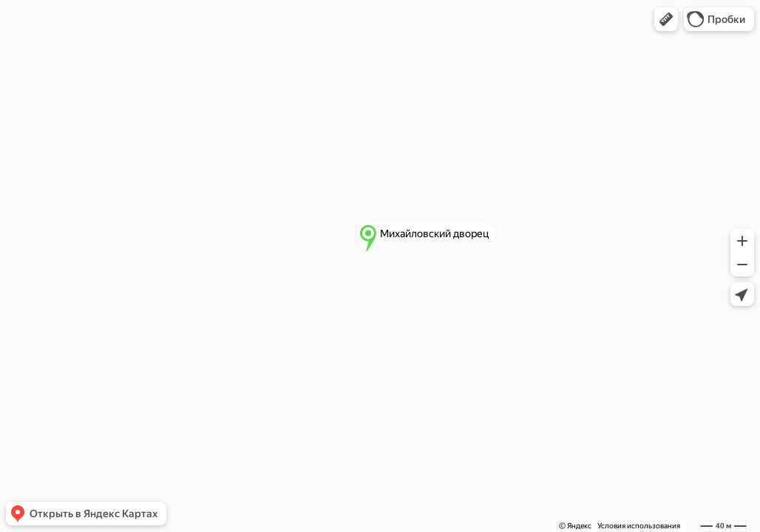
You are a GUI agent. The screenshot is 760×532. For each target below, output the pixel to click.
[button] (666, 19)
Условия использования (639, 526)
